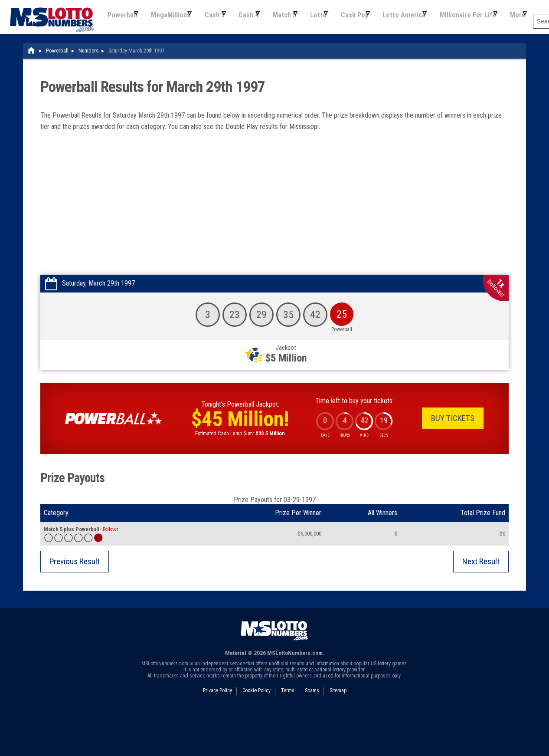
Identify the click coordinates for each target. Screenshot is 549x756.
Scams (312, 734)
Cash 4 (166, 56)
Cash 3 (127, 56)
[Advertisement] (274, 253)
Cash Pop (288, 56)
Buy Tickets (453, 462)
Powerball (23, 56)
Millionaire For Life (412, 56)
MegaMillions (77, 56)
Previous (75, 605)
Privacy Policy (217, 734)
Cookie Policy (257, 734)
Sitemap (338, 734)
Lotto (247, 56)
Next (481, 605)
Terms (288, 734)
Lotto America (343, 56)
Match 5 (207, 56)
